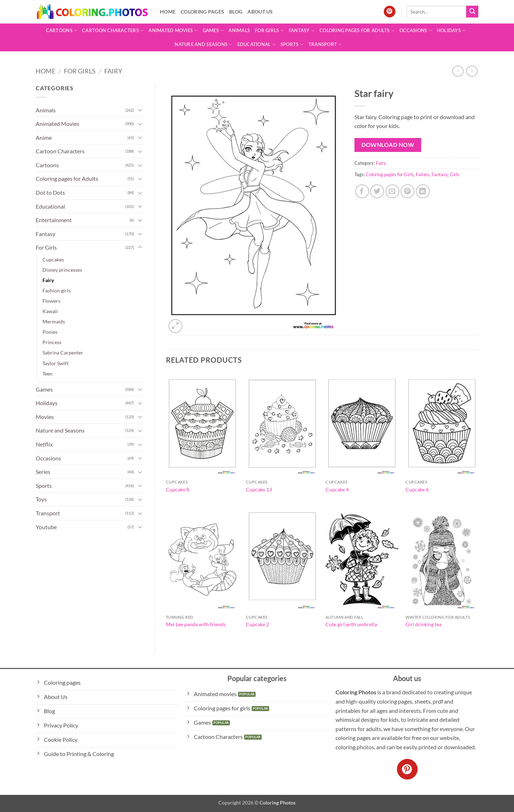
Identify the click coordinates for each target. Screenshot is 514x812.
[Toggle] (140, 110)
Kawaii (50, 311)
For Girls (269, 30)
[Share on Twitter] (377, 191)
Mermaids (54, 321)
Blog (236, 12)
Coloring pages (202, 12)
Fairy (113, 71)
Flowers (51, 301)
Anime (44, 137)
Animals (239, 30)
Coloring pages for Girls (390, 174)
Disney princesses (62, 270)
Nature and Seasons (203, 44)
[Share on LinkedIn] (423, 191)
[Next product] (458, 71)
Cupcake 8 (178, 489)
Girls (455, 174)
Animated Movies (173, 30)
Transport (325, 44)
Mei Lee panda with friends (196, 624)
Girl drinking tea (424, 624)
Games (213, 30)
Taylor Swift (56, 363)
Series (43, 472)
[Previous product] (472, 71)
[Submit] (472, 12)
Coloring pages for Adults (357, 30)
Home (168, 12)
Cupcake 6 (417, 489)
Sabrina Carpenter (63, 353)
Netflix (44, 444)
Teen (47, 374)
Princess (52, 342)
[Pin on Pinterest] (407, 191)
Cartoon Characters (113, 30)
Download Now (388, 145)
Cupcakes (53, 259)
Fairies (423, 174)
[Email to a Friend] (392, 191)
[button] (175, 326)
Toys (41, 499)
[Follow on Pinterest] (390, 12)
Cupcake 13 (259, 489)
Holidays (451, 30)
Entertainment (54, 220)
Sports (292, 44)
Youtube (46, 527)
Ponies (50, 332)
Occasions (416, 30)
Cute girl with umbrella (351, 624)
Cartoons (62, 30)
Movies (45, 417)
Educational (256, 44)
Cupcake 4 (337, 489)
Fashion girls (57, 290)
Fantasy (302, 30)
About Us (260, 12)
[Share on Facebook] (362, 191)
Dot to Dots (50, 192)
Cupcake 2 (258, 624)
